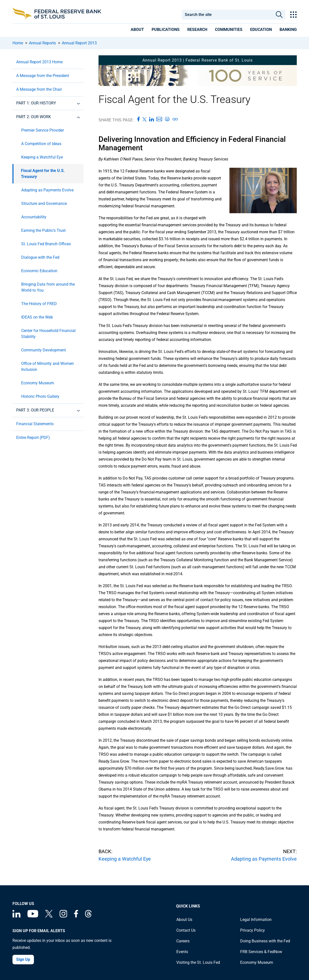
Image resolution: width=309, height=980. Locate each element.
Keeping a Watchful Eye (42, 157)
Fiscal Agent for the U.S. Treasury (43, 174)
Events (182, 952)
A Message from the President (43, 76)
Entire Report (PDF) (33, 438)
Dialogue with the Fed (40, 257)
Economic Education (39, 271)
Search (279, 15)
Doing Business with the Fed (265, 941)
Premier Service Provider (43, 130)
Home (18, 43)
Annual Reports (42, 43)
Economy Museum (38, 383)
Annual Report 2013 (79, 43)
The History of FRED (39, 304)
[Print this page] (167, 119)
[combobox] (227, 15)
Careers (183, 941)
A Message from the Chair (39, 89)
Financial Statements (35, 424)
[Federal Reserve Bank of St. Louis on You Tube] (33, 916)
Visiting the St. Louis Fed (198, 962)
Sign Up (23, 959)
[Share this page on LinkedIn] (152, 119)
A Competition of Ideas (41, 144)
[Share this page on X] (145, 119)
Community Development (44, 350)
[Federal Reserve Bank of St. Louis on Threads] (88, 916)
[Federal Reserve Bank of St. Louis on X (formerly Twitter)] (49, 916)
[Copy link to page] (175, 119)
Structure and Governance (44, 204)
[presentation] (137, 30)
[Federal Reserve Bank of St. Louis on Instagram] (63, 916)
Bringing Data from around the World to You (48, 287)
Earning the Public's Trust (43, 230)
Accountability (34, 217)
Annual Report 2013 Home (39, 62)
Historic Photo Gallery (40, 396)
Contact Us (186, 930)
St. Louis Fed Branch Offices (46, 244)
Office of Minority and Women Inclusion (48, 367)
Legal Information (256, 920)
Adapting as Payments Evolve (47, 190)
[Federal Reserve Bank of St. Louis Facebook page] (76, 916)
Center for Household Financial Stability (48, 334)
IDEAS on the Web (37, 317)
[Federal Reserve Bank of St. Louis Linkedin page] (16, 916)
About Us (184, 920)
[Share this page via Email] (159, 119)
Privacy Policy (253, 930)
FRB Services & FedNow (261, 952)
